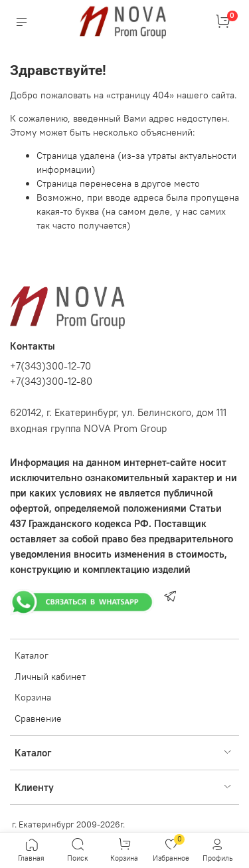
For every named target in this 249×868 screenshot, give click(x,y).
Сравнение (38, 718)
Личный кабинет (50, 677)
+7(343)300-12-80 (51, 381)
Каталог (32, 655)
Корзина (33, 697)
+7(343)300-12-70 (50, 366)
